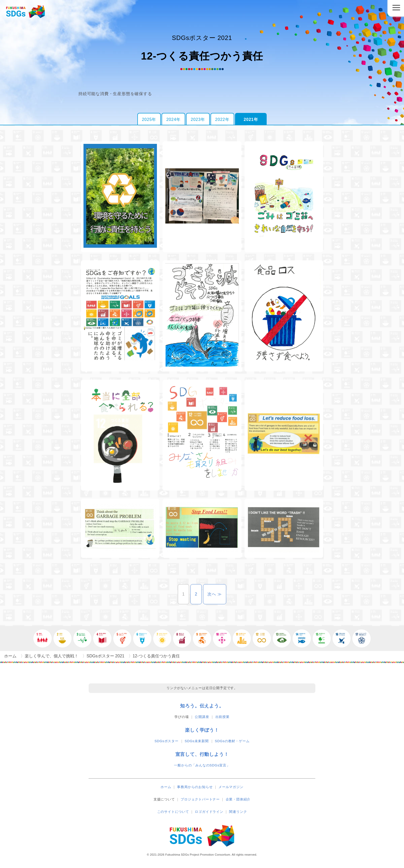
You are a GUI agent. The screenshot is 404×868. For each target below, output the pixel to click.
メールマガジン (231, 787)
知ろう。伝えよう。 (202, 706)
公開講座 (202, 717)
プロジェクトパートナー (200, 799)
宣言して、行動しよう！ (202, 754)
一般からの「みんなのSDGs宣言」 (202, 765)
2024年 (173, 119)
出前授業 (222, 717)
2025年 (149, 119)
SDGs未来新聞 (197, 741)
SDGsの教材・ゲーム (232, 741)
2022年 (222, 119)
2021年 (251, 119)
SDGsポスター (167, 741)
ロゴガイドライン (209, 812)
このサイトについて (173, 812)
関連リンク (238, 812)
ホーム (166, 787)
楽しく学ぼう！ (202, 730)
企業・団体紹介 (238, 799)
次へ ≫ (217, 594)
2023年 (198, 119)
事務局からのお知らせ (195, 787)
